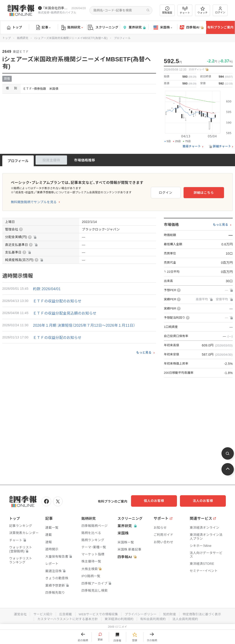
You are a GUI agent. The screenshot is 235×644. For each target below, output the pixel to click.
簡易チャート (192, 146)
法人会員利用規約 (187, 618)
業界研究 (134, 27)
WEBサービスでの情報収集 (98, 614)
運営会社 (18, 614)
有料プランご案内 (220, 27)
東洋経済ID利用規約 (119, 618)
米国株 (163, 28)
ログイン (220, 10)
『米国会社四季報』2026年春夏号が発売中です (56, 8)
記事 (43, 28)
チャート (185, 10)
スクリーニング (103, 27)
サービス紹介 (41, 614)
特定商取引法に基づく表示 (204, 614)
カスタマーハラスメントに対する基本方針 (67, 618)
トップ (15, 27)
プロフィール (18, 161)
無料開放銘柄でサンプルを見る (34, 202)
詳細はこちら (209, 192)
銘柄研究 (72, 28)
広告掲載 (64, 614)
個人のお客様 (159, 501)
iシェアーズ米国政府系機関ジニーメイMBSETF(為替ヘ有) (71, 38)
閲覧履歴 (167, 10)
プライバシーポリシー (141, 614)
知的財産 (171, 614)
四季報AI (192, 28)
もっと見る (144, 353)
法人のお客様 (205, 501)
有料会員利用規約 (154, 618)
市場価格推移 (85, 160)
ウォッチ (203, 10)
